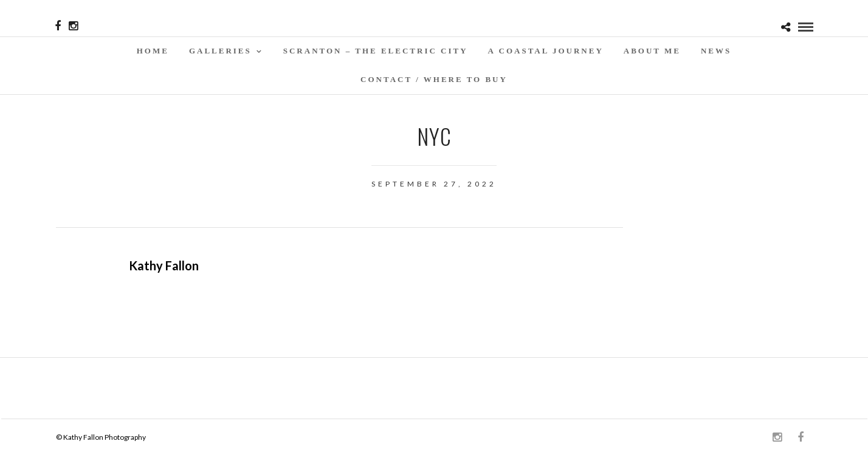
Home (153, 51)
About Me (652, 51)
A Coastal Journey (546, 51)
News (716, 51)
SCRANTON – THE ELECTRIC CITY (376, 51)
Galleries (220, 51)
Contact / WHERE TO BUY (434, 79)
